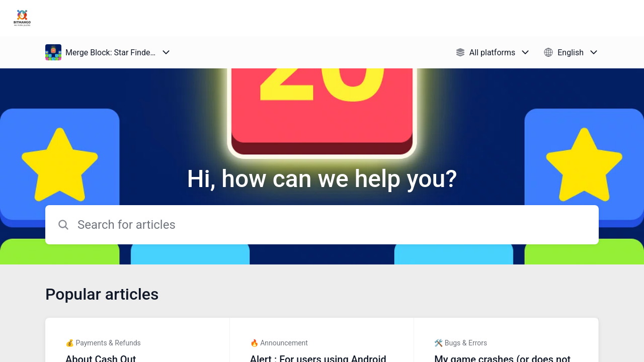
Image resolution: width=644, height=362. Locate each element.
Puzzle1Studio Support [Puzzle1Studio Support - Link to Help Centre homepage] (105, 18)
